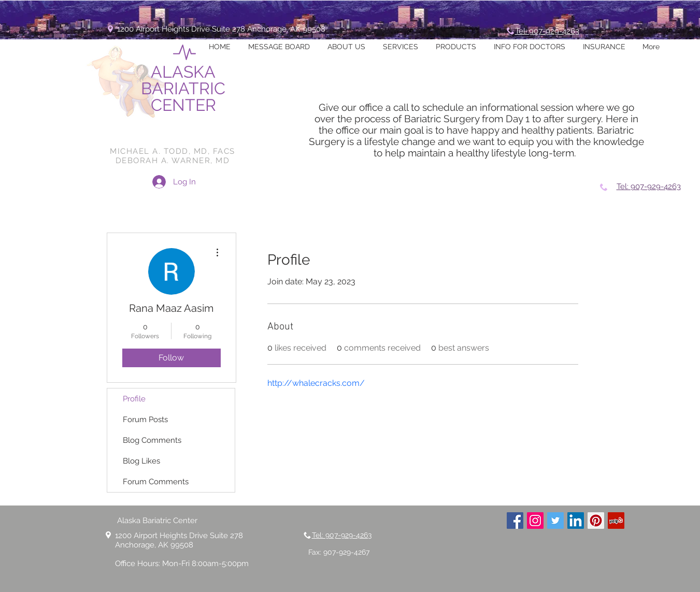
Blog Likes (141, 461)
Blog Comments (152, 440)
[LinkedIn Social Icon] (576, 521)
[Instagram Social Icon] (535, 521)
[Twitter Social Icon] (555, 521)
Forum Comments (156, 482)
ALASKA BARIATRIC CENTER (183, 88)
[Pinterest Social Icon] (596, 521)
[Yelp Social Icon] (616, 521)
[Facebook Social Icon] (515, 521)
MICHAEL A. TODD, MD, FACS (173, 151)
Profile (134, 399)
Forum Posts (145, 420)
